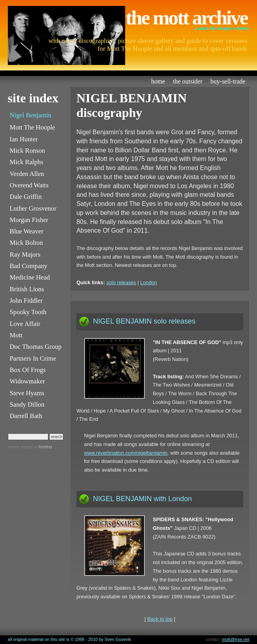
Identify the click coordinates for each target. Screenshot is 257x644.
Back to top (160, 619)
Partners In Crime (33, 358)
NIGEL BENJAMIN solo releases (144, 321)
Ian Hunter (24, 139)
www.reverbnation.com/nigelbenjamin (126, 453)
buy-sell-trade (228, 81)
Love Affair (25, 324)
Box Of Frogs (28, 370)
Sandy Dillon (27, 404)
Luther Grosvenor (33, 208)
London (149, 282)
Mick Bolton (27, 243)
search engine (20, 447)
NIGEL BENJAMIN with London (142, 499)
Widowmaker (28, 381)
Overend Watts (29, 185)
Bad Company (29, 266)
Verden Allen (27, 174)
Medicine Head (30, 277)
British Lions (27, 289)
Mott (16, 335)
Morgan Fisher (29, 220)
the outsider (188, 81)
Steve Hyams (27, 393)
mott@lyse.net (236, 639)
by (42, 447)
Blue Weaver (27, 231)
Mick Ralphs (27, 162)
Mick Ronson (28, 151)
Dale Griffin (26, 197)
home (158, 81)
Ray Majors (25, 254)
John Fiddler (26, 301)
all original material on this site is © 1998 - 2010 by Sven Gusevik (69, 639)
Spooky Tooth (28, 312)
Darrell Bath (26, 416)
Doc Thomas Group (36, 347)
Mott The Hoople (32, 127)
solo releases (121, 282)
